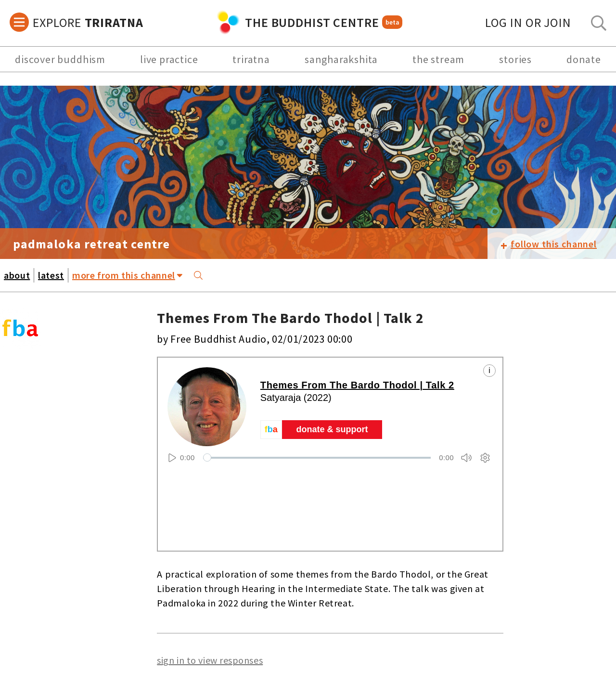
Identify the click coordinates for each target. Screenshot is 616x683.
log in (528, 22)
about (17, 275)
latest (51, 275)
